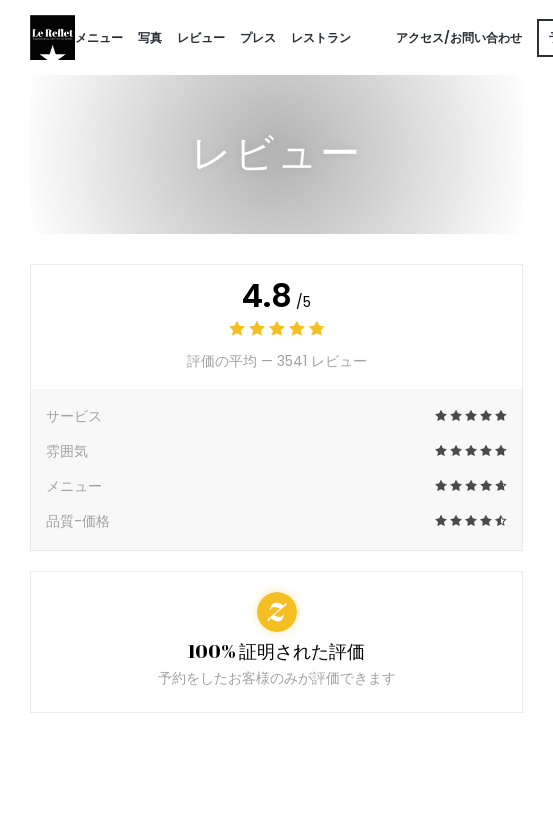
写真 (150, 37)
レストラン (321, 37)
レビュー (201, 37)
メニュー (99, 37)
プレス (258, 37)
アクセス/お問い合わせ (459, 37)
